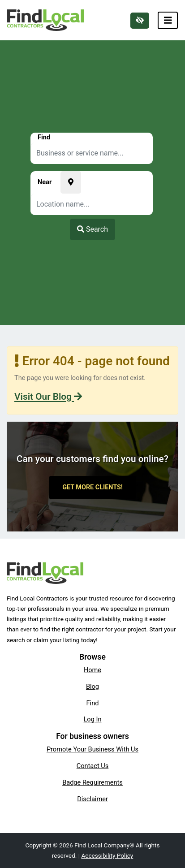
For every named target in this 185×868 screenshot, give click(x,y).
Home (92, 670)
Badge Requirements (92, 782)
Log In (93, 719)
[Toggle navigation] (168, 20)
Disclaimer (92, 799)
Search (92, 229)
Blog (92, 687)
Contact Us (93, 766)
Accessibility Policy (107, 855)
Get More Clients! (92, 487)
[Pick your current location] (71, 182)
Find (93, 703)
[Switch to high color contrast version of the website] (140, 21)
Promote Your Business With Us (92, 749)
